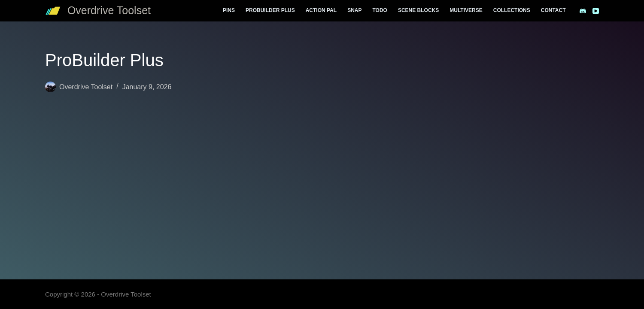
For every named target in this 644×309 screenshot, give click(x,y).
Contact (553, 10)
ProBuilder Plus (270, 10)
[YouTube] (596, 11)
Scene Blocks (418, 10)
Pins (229, 10)
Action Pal (321, 10)
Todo (380, 10)
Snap (354, 10)
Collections (512, 10)
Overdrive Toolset (109, 10)
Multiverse (466, 10)
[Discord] (583, 11)
